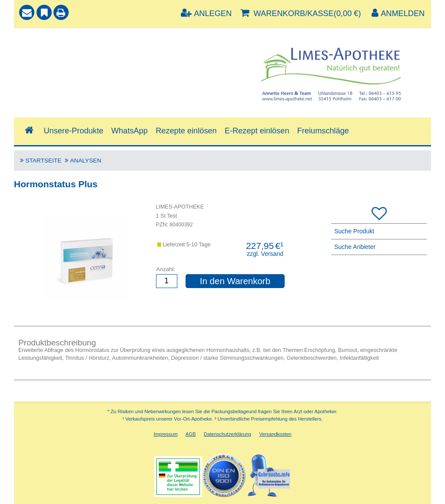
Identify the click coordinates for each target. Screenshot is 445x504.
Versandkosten (276, 434)
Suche (31, 42)
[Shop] (29, 131)
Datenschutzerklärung (227, 434)
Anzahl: (166, 269)
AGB (191, 434)
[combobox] (120, 63)
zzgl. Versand (265, 254)
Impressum (165, 434)
